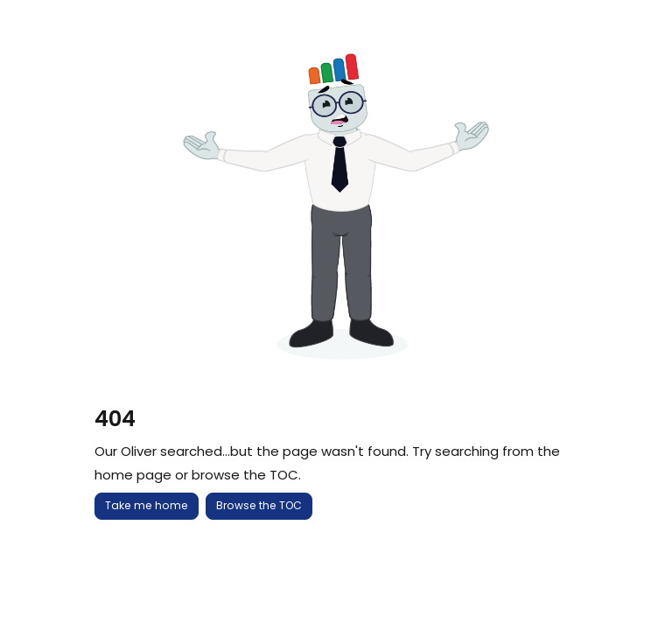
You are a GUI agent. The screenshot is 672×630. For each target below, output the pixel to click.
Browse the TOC (259, 505)
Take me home (147, 505)
